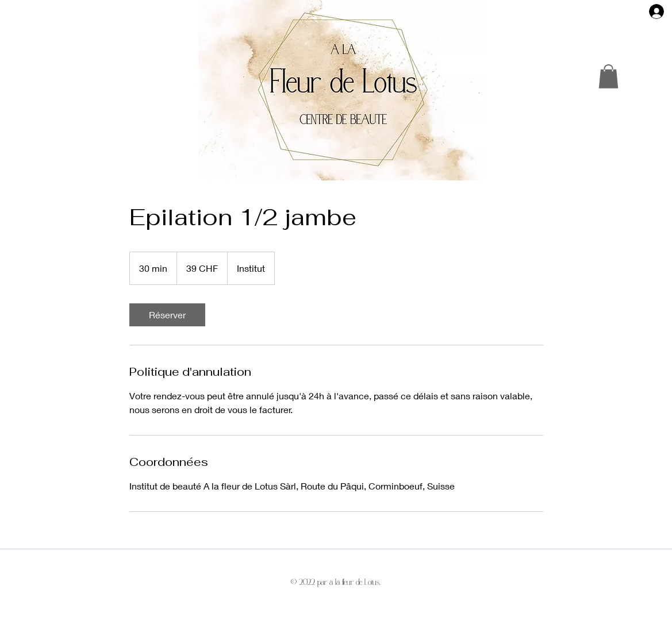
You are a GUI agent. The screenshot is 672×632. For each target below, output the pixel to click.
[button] (608, 76)
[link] (167, 315)
